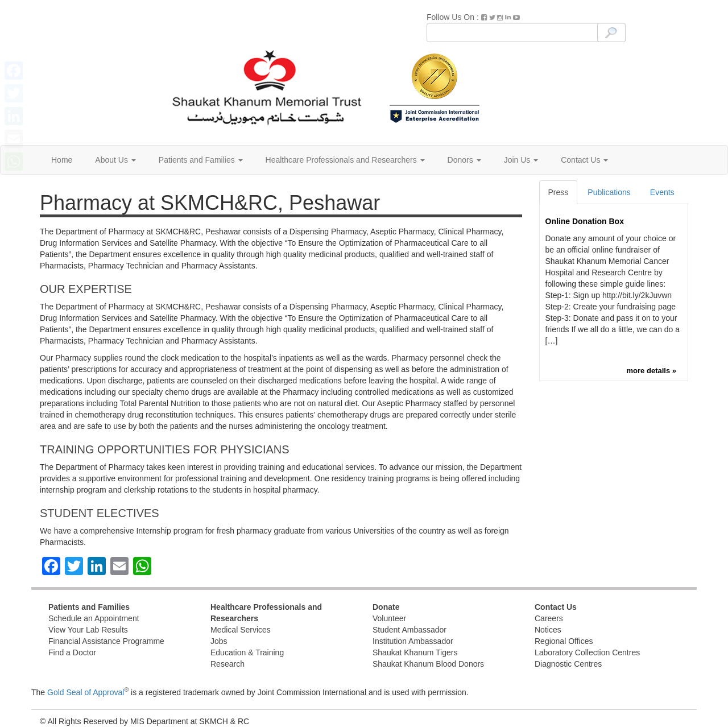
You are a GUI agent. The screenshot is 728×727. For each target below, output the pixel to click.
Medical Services (241, 630)
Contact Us (584, 160)
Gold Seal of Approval (86, 692)
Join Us (521, 160)
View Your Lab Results (88, 630)
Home (62, 160)
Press (559, 192)
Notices (548, 630)
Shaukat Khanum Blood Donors (428, 664)
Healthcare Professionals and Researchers (345, 160)
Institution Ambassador (413, 641)
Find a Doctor (72, 652)
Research (227, 664)
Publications (609, 192)
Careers (549, 618)
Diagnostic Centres (568, 664)
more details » (652, 371)
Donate (386, 607)
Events (662, 192)
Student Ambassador (409, 630)
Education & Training (247, 652)
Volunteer (389, 618)
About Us (115, 160)
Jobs (219, 641)
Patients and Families (201, 160)
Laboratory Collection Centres (587, 652)
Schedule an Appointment (94, 618)
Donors (464, 160)
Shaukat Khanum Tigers (415, 652)
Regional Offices (564, 641)
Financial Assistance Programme (106, 641)
